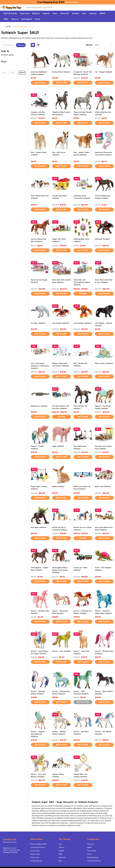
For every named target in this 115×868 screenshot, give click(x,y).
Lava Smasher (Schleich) (82, 323)
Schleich (75, 14)
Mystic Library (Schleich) (104, 364)
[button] (13, 63)
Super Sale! (25, 14)
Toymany (93, 14)
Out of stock (83, 702)
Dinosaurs (90, 844)
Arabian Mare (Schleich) (61, 72)
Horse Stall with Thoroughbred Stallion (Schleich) (82, 283)
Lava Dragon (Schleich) (61, 323)
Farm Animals (92, 851)
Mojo (84, 14)
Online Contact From (10, 843)
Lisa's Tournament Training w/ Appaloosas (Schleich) (40, 366)
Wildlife (90, 848)
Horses (89, 854)
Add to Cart (40, 83)
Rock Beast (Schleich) (39, 528)
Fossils (38, 19)
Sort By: (89, 45)
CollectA (46, 14)
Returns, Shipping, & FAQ (38, 844)
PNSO (6, 19)
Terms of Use (35, 858)
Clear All (21, 45)
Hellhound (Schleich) (102, 239)
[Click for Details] (72, 2)
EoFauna (15, 19)
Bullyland (36, 14)
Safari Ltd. (65, 14)
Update (22, 73)
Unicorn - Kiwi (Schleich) (62, 651)
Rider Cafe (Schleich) (103, 487)
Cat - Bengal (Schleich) (104, 72)
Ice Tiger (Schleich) (38, 323)
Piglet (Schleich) (58, 446)
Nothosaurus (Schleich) (39, 406)
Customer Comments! (38, 848)
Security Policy (35, 854)
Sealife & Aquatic (93, 858)
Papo (55, 14)
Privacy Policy (35, 851)
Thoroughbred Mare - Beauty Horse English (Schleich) (60, 570)
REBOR (102, 14)
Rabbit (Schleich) (58, 487)
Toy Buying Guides (36, 861)
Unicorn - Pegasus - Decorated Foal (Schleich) (38, 734)
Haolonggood (27, 19)
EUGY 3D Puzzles (10, 14)
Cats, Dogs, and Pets (94, 861)
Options (83, 294)
